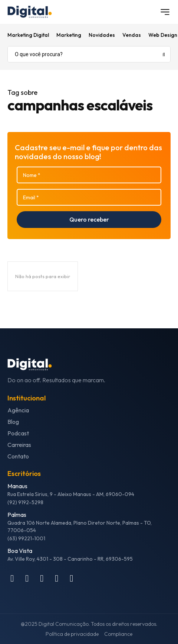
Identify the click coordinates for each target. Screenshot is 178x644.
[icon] (12, 580)
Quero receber (89, 219)
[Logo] (30, 12)
